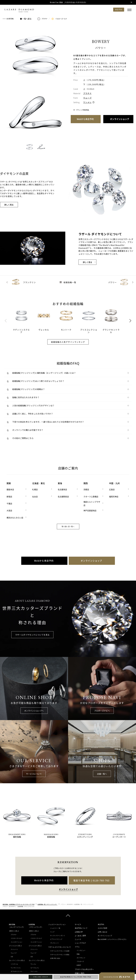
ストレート (14, 948)
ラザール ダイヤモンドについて (60, 946)
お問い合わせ (102, 931)
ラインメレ (34, 970)
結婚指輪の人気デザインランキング (68, 342)
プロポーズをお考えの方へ (84, 968)
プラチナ (42, 19)
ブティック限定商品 (83, 110)
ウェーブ (87, 98)
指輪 (78, 953)
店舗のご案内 (80, 972)
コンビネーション (16, 941)
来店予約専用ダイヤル (76, 977)
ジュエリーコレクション (57, 924)
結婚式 (79, 964)
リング (52, 931)
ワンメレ (87, 102)
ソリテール (14, 963)
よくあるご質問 (80, 935)
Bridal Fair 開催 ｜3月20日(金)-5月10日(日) (68, 2)
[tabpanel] (24, 321)
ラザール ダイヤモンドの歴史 (60, 954)
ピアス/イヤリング (56, 938)
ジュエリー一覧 (55, 927)
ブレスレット (54, 942)
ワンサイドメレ (16, 967)
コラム (77, 946)
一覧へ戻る (26, 19)
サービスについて (34, 773)
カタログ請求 (102, 927)
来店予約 (101, 924)
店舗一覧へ (102, 773)
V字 (12, 956)
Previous (6, 321)
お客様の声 (79, 931)
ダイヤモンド (81, 957)
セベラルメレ (35, 967)
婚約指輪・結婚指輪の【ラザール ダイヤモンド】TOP (19, 903)
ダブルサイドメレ (16, 970)
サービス (78, 924)
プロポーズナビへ (102, 710)
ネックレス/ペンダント (58, 935)
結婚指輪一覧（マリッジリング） (47, 903)
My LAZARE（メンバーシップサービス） (112, 938)
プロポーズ (80, 961)
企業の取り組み (55, 957)
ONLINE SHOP (40, 977)
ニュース (78, 938)
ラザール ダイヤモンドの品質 (60, 950)
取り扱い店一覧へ (68, 525)
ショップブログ (80, 942)
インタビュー (81, 949)
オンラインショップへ (34, 710)
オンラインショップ (105, 935)
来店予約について (81, 927)
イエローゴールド (59, 19)
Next (130, 321)
